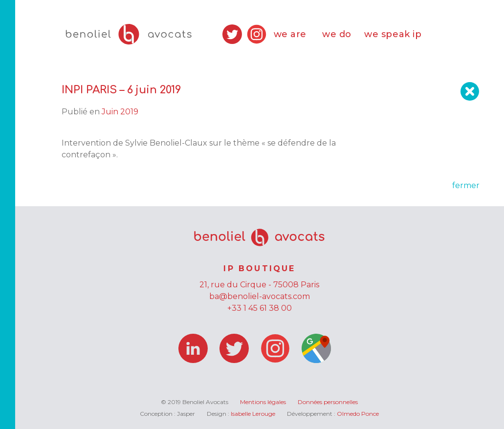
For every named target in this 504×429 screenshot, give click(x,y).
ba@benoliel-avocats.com (260, 296)
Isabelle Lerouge (253, 414)
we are (290, 34)
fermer (466, 185)
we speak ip (393, 34)
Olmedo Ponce (358, 414)
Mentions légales (263, 402)
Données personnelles (328, 402)
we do (337, 34)
